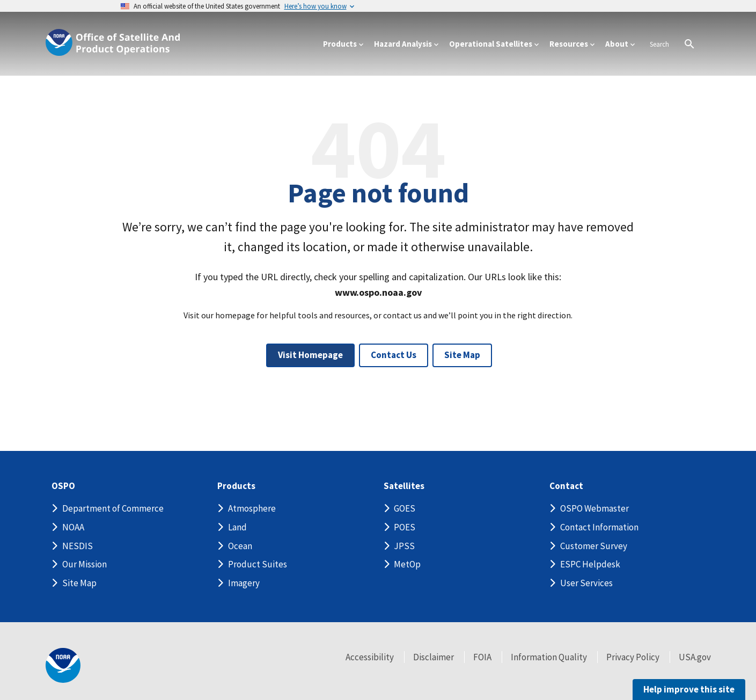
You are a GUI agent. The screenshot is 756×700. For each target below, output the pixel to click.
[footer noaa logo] (63, 665)
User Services (586, 583)
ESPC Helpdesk (590, 564)
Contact (566, 486)
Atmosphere (252, 508)
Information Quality (549, 657)
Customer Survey (594, 546)
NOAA (73, 527)
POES (405, 527)
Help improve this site (689, 689)
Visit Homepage (310, 355)
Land (237, 527)
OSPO (63, 486)
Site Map (462, 355)
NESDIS (78, 546)
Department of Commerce (113, 508)
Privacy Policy (633, 657)
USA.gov (695, 657)
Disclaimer (434, 657)
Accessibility (370, 657)
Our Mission (85, 564)
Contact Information (599, 527)
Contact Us (394, 355)
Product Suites (258, 564)
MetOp (407, 564)
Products (236, 486)
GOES (405, 508)
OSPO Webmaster (594, 508)
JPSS (404, 546)
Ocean (240, 546)
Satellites (404, 486)
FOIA (482, 657)
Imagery (244, 583)
